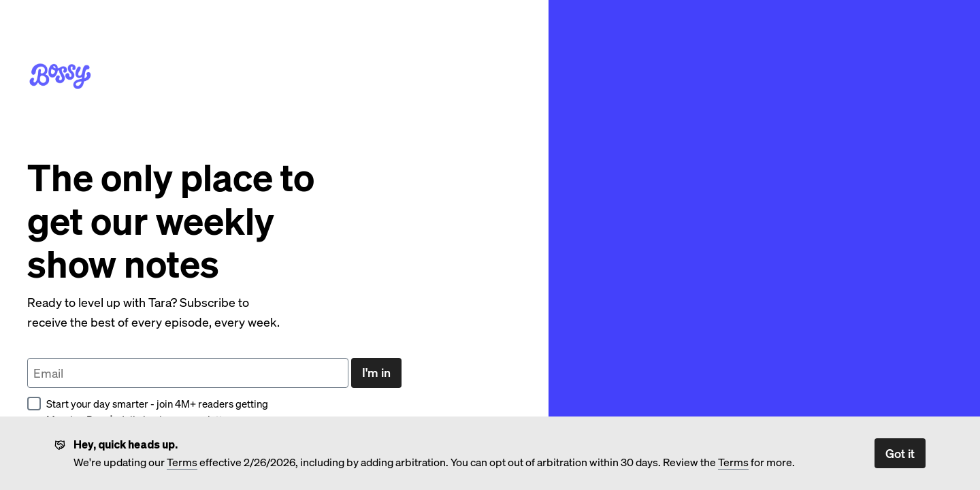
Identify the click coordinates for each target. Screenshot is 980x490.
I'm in (376, 372)
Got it (900, 453)
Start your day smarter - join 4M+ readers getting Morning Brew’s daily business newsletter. (148, 411)
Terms (182, 462)
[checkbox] (34, 404)
